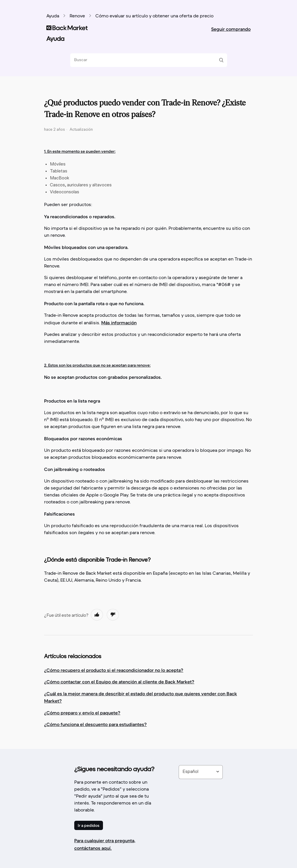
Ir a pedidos (89, 825)
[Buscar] (146, 60)
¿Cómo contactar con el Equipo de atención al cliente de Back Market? (119, 682)
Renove (77, 16)
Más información (119, 323)
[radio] (97, 615)
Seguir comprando (231, 29)
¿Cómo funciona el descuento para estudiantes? (95, 724)
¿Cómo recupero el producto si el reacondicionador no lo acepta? (114, 670)
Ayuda (53, 16)
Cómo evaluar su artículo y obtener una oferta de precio (154, 16)
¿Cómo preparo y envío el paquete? (82, 713)
